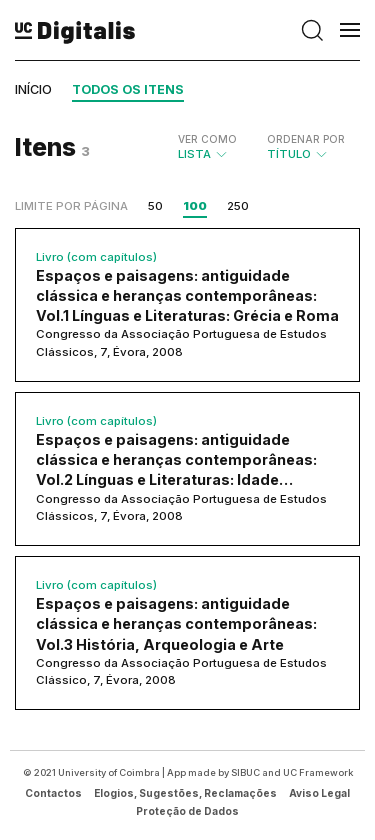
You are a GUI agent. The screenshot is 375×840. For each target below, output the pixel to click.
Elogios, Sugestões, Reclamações (185, 793)
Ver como (207, 139)
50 (155, 206)
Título (306, 147)
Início (33, 89)
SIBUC (245, 772)
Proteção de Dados (187, 811)
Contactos (53, 793)
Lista (207, 147)
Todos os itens (128, 89)
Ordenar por (306, 139)
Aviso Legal (319, 793)
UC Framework (318, 772)
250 (238, 206)
